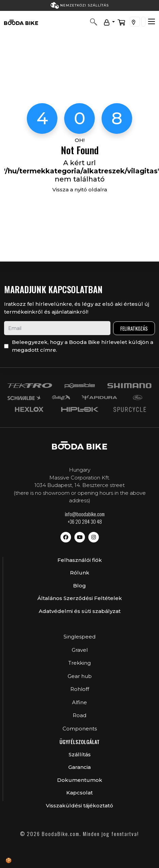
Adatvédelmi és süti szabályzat (80, 611)
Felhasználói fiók (80, 560)
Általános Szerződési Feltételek (80, 598)
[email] (57, 328)
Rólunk (80, 573)
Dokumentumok (80, 780)
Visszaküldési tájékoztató (79, 806)
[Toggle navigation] (152, 21)
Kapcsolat (79, 793)
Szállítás (80, 754)
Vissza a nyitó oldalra (80, 190)
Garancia (79, 767)
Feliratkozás (134, 328)
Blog (79, 586)
